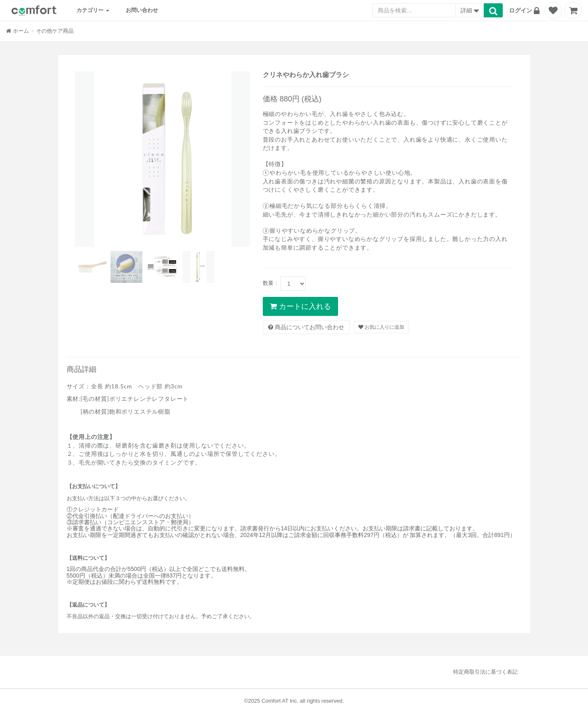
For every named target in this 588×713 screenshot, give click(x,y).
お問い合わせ (142, 10)
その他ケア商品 (55, 31)
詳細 (470, 11)
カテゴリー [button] (93, 10)
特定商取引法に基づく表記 (485, 672)
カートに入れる (300, 306)
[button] (526, 10)
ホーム (18, 31)
